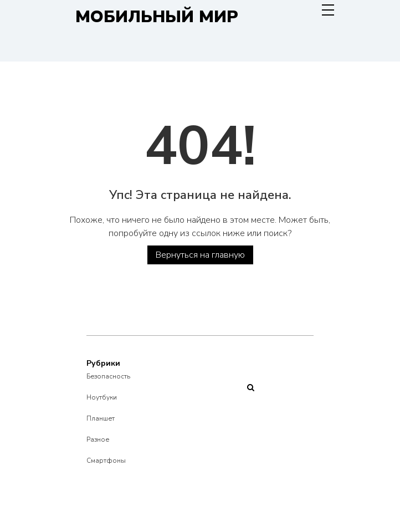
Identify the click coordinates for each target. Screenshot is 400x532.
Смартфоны (106, 461)
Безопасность (108, 376)
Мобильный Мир (157, 17)
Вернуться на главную (200, 255)
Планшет (101, 418)
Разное (98, 439)
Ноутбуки (102, 397)
